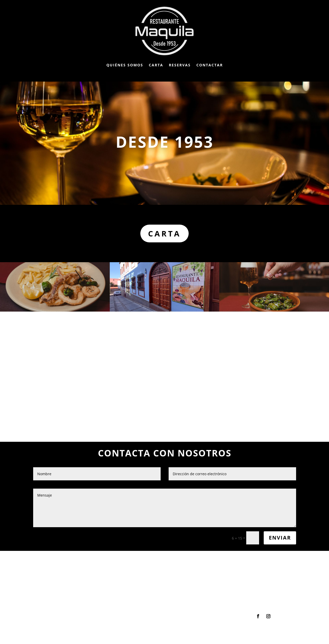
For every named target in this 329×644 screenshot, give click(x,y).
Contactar (210, 65)
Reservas (180, 65)
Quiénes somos (125, 65)
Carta (156, 65)
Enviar (280, 538)
